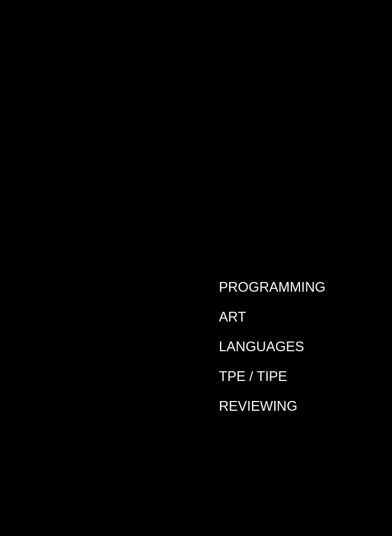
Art (233, 317)
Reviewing (258, 406)
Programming (272, 287)
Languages (261, 346)
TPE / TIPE (253, 376)
